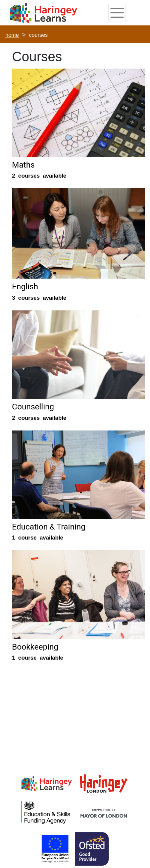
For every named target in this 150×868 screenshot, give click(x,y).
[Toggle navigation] (117, 13)
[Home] (44, 13)
